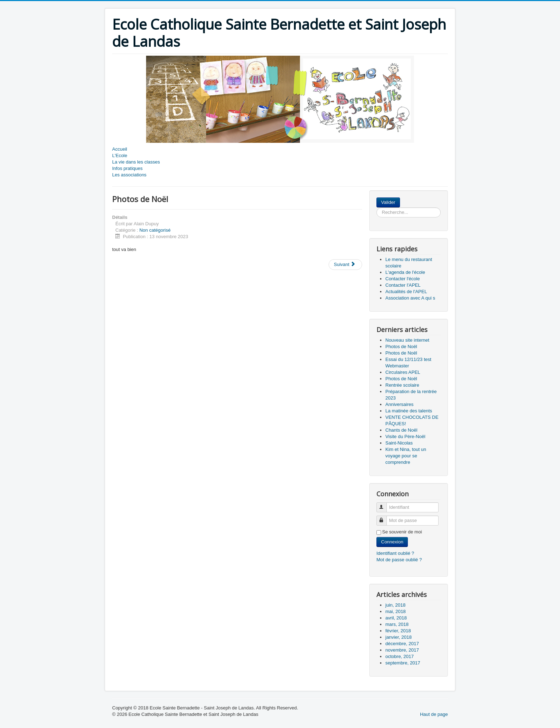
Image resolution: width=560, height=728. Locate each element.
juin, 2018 (395, 605)
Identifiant (385, 504)
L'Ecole (120, 155)
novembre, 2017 (402, 650)
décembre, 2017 (402, 644)
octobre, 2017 (400, 656)
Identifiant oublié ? (395, 553)
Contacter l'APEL (403, 285)
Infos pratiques (127, 168)
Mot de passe (385, 518)
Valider (388, 202)
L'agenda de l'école (405, 272)
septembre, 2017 (403, 663)
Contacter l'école (402, 279)
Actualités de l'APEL (406, 292)
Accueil (120, 149)
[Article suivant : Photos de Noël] (345, 265)
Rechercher (400, 198)
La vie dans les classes (136, 162)
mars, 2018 (397, 624)
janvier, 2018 (399, 637)
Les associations (129, 175)
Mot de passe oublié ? (399, 560)
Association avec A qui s (410, 298)
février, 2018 (398, 631)
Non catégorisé (155, 230)
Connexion (392, 542)
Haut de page (434, 714)
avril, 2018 (396, 618)
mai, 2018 (396, 611)
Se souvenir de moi (402, 532)
